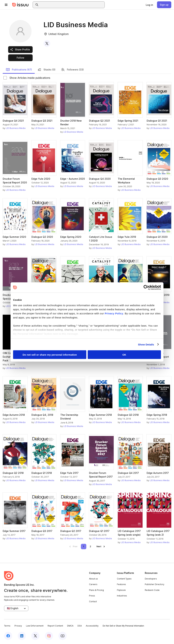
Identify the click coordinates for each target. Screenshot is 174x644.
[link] (149, 5)
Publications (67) (19, 70)
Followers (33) (72, 70)
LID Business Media (16, 128)
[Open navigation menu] (6, 5)
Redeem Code (152, 590)
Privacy (18, 626)
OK (124, 355)
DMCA (70, 626)
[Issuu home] (20, 5)
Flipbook (121, 590)
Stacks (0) (46, 70)
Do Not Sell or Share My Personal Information (123, 626)
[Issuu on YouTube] (63, 636)
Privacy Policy (114, 313)
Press (92, 596)
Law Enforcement (35, 626)
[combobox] (72, 5)
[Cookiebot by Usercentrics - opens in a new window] (146, 288)
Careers (93, 584)
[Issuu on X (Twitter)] (35, 636)
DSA (80, 626)
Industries (122, 596)
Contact (93, 601)
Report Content (55, 626)
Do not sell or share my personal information (50, 355)
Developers (151, 579)
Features (121, 584)
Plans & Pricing (96, 590)
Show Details (146, 344)
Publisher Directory (155, 584)
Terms (7, 626)
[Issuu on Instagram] (49, 636)
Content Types (124, 579)
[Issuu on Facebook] (8, 636)
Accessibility (92, 626)
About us (93, 579)
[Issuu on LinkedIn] (22, 636)
